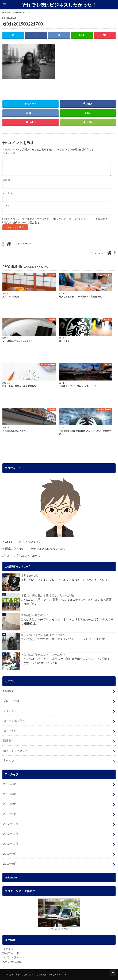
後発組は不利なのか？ (35, 615)
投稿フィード (11, 953)
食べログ (9, 760)
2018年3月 (10, 794)
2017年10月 (11, 844)
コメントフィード (14, 957)
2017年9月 (10, 854)
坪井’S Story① (29, 575)
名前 (6, 180)
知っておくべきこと (16, 750)
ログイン (8, 949)
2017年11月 (11, 834)
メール (8, 193)
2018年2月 (10, 804)
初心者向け (10, 730)
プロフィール (12, 701)
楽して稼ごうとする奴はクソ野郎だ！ (44, 635)
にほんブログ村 (59, 929)
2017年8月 (10, 864)
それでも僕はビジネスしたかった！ (59, 5)
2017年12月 (11, 824)
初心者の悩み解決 (14, 721)
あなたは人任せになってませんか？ (43, 654)
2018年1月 (10, 814)
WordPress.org (12, 961)
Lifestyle (8, 691)
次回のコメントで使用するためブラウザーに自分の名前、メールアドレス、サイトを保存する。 (58, 219)
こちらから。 (33, 556)
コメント (9, 153)
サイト (6, 206)
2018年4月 (10, 784)
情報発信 (9, 740)
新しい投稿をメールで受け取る (22, 223)
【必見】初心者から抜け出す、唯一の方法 (47, 595)
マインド (9, 711)
